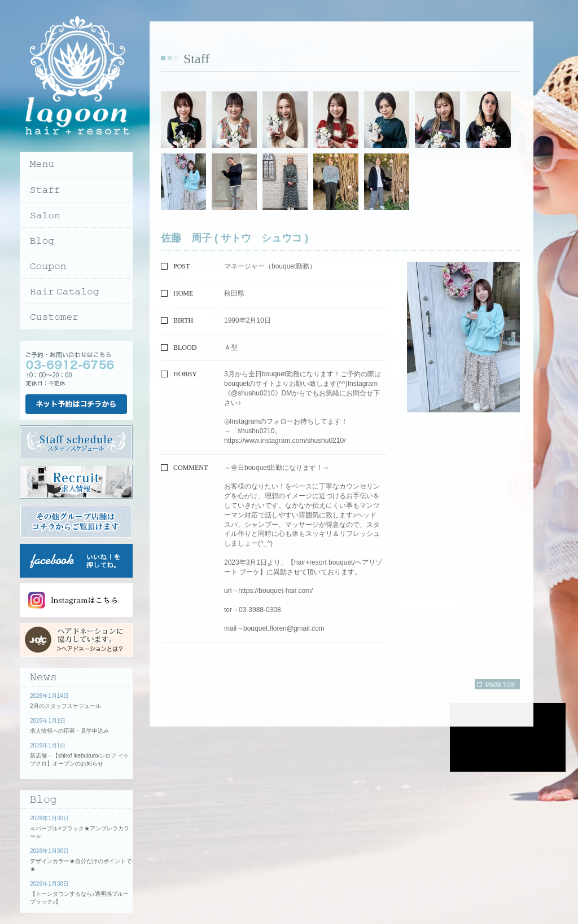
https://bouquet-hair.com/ (275, 591)
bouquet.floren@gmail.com (284, 628)
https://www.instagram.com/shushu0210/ (285, 441)
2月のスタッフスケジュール (65, 706)
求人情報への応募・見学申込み (69, 731)
